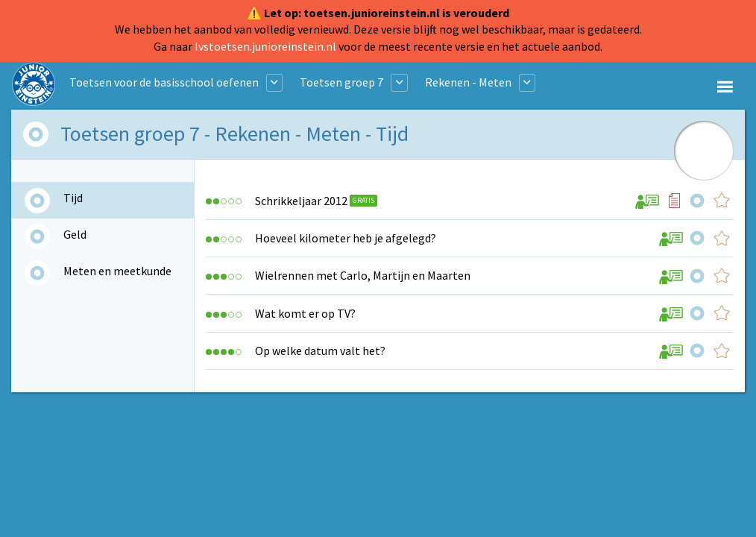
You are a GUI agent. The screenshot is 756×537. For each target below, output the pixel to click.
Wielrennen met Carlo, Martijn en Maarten (363, 275)
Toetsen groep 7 (341, 82)
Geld (75, 234)
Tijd (73, 198)
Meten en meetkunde (117, 271)
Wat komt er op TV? (305, 313)
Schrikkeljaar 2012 (301, 201)
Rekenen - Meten (468, 82)
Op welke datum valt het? (320, 351)
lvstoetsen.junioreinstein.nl (265, 46)
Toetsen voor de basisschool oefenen (164, 82)
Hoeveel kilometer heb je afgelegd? (346, 238)
